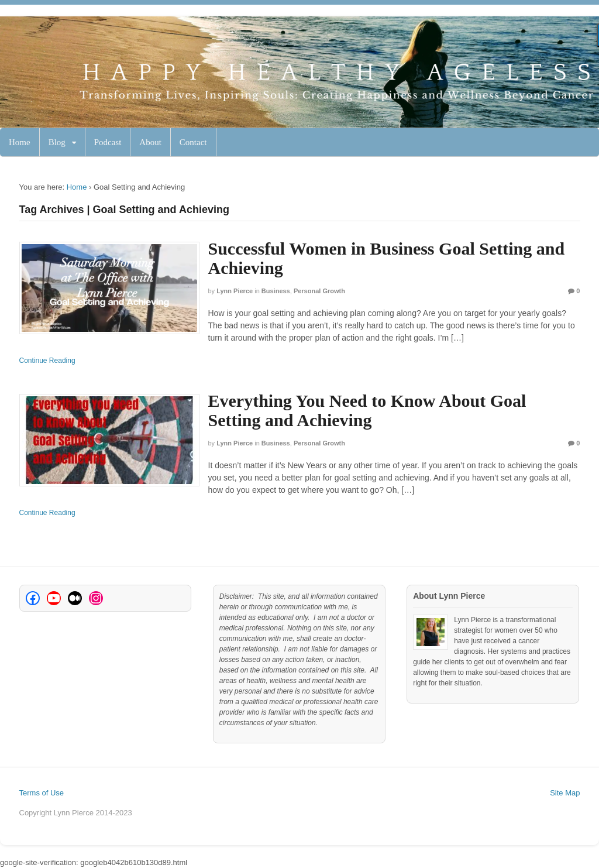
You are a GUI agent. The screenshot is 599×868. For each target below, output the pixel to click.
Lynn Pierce (235, 291)
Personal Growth (319, 291)
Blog (57, 142)
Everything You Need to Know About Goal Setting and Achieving (367, 410)
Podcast (108, 142)
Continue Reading (47, 361)
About (150, 142)
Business (276, 291)
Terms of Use (42, 793)
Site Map (565, 793)
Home (20, 142)
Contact (193, 142)
